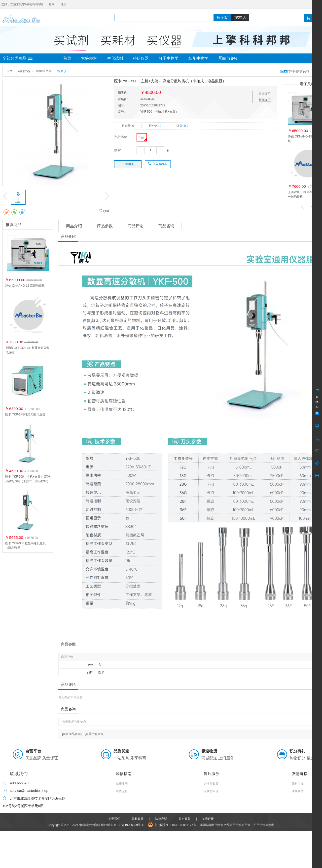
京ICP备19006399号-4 (129, 825)
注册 (64, 4)
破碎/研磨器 (44, 71)
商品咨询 (166, 226)
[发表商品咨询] (72, 734)
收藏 (104, 211)
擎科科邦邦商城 (295, 71)
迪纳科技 (298, 791)
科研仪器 (141, 58)
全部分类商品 (18, 58)
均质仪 (62, 71)
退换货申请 (211, 791)
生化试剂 (115, 58)
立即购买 (128, 164)
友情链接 (208, 819)
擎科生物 (298, 784)
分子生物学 (169, 58)
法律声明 (161, 819)
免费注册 (122, 784)
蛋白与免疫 (228, 58)
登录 (52, 4)
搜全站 (222, 18)
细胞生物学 (198, 58)
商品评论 (136, 226)
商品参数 (105, 226)
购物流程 (122, 791)
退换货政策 (211, 784)
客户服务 (184, 819)
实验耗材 (89, 58)
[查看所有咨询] (95, 734)
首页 (67, 58)
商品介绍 (74, 226)
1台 (142, 137)
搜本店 (240, 18)
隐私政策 (138, 819)
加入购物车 (158, 164)
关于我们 (114, 819)
